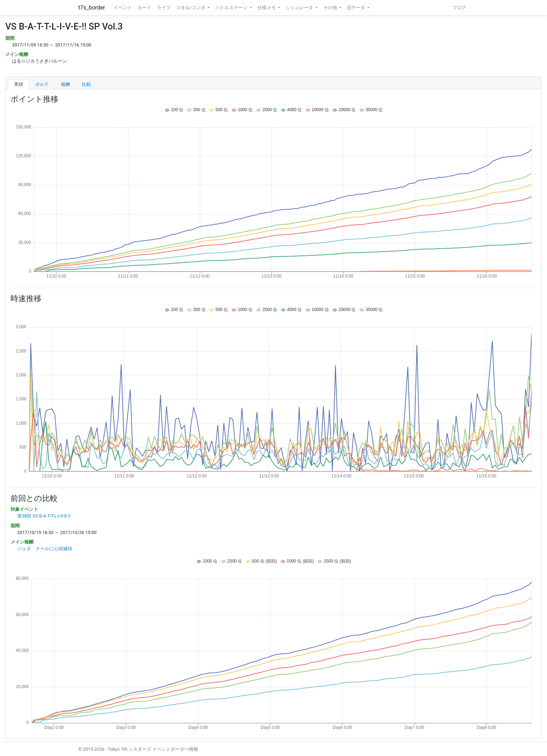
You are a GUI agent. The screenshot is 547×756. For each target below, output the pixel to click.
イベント (123, 8)
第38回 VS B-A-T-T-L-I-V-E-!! (44, 516)
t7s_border (92, 8)
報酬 (65, 84)
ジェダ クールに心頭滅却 (45, 549)
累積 (19, 84)
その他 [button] (331, 8)
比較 (87, 84)
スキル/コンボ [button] (191, 8)
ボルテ (42, 84)
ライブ (164, 8)
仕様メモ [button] (267, 8)
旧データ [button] (357, 8)
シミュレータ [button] (300, 8)
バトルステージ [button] (232, 8)
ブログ (459, 8)
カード (144, 8)
